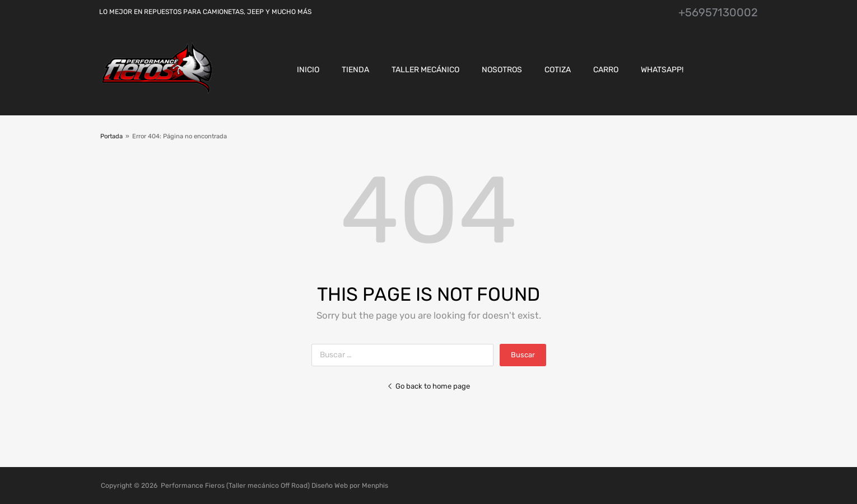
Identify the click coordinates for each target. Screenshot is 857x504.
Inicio (308, 70)
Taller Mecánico (425, 70)
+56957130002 (718, 12)
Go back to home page (428, 386)
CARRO (606, 70)
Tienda (355, 70)
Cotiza (558, 70)
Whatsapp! (662, 70)
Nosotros (502, 70)
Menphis (375, 486)
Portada (111, 136)
